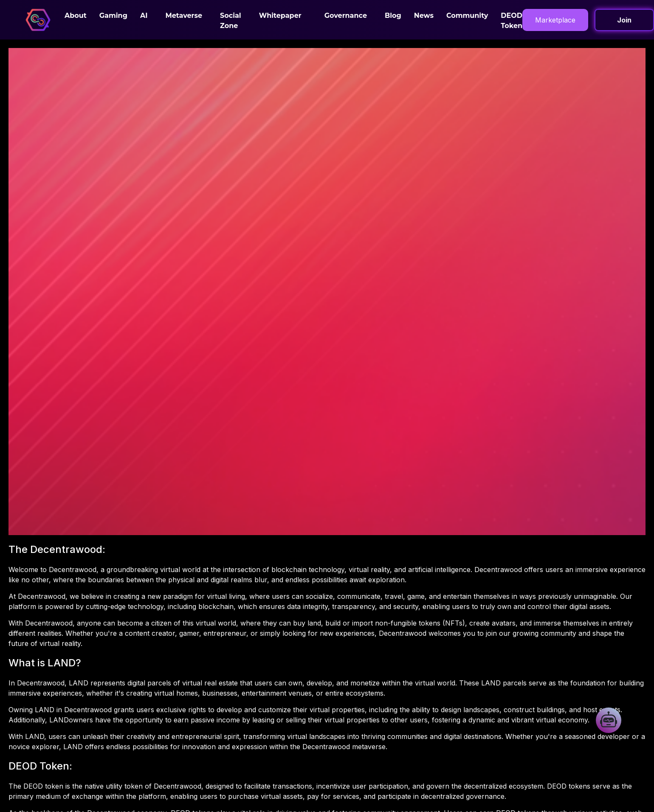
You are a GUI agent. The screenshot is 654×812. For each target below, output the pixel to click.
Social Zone (231, 21)
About (76, 16)
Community (467, 16)
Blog (393, 16)
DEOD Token (512, 21)
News (424, 16)
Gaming (113, 16)
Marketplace (555, 20)
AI (144, 16)
